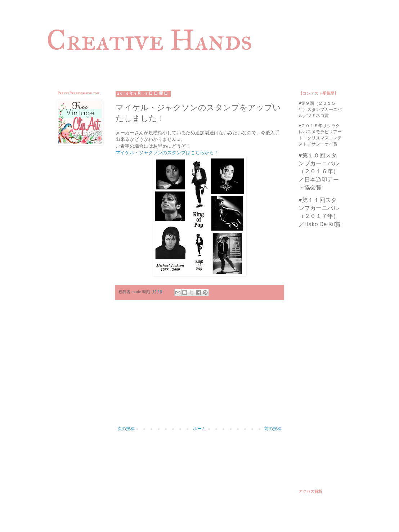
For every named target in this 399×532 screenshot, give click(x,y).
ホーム (199, 429)
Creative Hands (149, 40)
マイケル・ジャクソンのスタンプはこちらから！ (167, 153)
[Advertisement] (199, 367)
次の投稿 (126, 429)
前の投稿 (273, 429)
